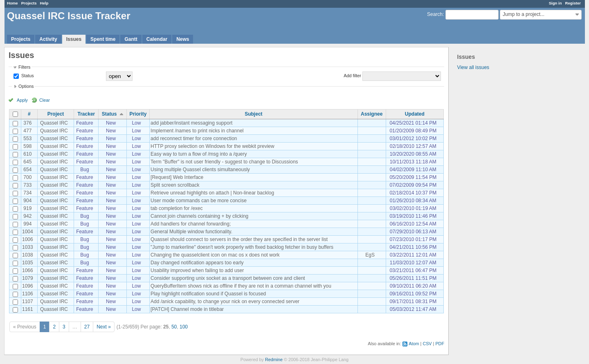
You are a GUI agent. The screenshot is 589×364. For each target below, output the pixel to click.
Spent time (103, 39)
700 (27, 177)
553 (27, 138)
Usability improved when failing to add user (197, 270)
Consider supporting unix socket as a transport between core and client (228, 278)
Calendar (157, 39)
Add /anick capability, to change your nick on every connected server (225, 301)
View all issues (473, 67)
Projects (29, 3)
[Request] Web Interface (177, 177)
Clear (45, 100)
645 (27, 162)
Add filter (352, 76)
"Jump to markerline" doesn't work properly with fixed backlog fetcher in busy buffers (242, 247)
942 (27, 216)
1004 (28, 232)
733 (27, 185)
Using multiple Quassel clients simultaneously (200, 170)
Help (44, 3)
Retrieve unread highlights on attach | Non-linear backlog (212, 193)
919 (27, 208)
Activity (48, 39)
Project (56, 114)
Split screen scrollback (175, 185)
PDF (440, 344)
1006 (28, 239)
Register (573, 3)
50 (174, 327)
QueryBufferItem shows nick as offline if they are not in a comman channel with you (241, 286)
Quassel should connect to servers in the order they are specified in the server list (239, 239)
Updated (415, 114)
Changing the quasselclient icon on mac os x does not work (215, 255)
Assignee (372, 114)
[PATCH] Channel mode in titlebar (187, 309)
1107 (28, 301)
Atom (414, 344)
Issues (74, 39)
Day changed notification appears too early (197, 263)
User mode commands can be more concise (199, 201)
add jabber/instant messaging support (191, 123)
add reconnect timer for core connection (194, 138)
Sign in (555, 3)
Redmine (274, 360)
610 (27, 154)
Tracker (87, 114)
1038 (28, 255)
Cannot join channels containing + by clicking (199, 216)
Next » (104, 327)
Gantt (131, 39)
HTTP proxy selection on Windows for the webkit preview (212, 146)
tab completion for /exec (176, 208)
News (183, 39)
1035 (28, 263)
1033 (28, 247)
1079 (28, 278)
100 (184, 327)
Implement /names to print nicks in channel (197, 131)
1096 (28, 286)
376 (27, 123)
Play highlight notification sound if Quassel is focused (208, 294)
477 (27, 131)
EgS (370, 255)
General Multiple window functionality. (191, 232)
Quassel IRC (54, 123)
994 (27, 224)
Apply (22, 100)
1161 (28, 309)
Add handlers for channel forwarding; (191, 224)
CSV (427, 344)
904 (27, 201)
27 (87, 327)
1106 (28, 294)
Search (435, 14)
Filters (24, 67)
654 (27, 170)
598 (27, 146)
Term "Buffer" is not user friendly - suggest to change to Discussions (224, 162)
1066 (28, 270)
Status (27, 76)
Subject (253, 114)
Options (26, 86)
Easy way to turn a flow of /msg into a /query (199, 154)
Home (12, 3)
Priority (138, 114)
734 (27, 193)
